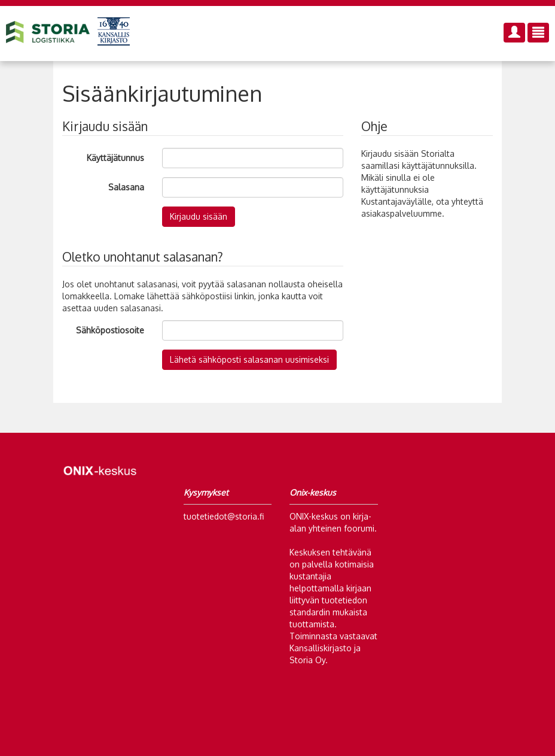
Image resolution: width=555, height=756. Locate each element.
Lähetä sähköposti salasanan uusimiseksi (249, 359)
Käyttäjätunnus (115, 158)
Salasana (126, 187)
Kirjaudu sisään (199, 216)
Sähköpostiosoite (110, 330)
